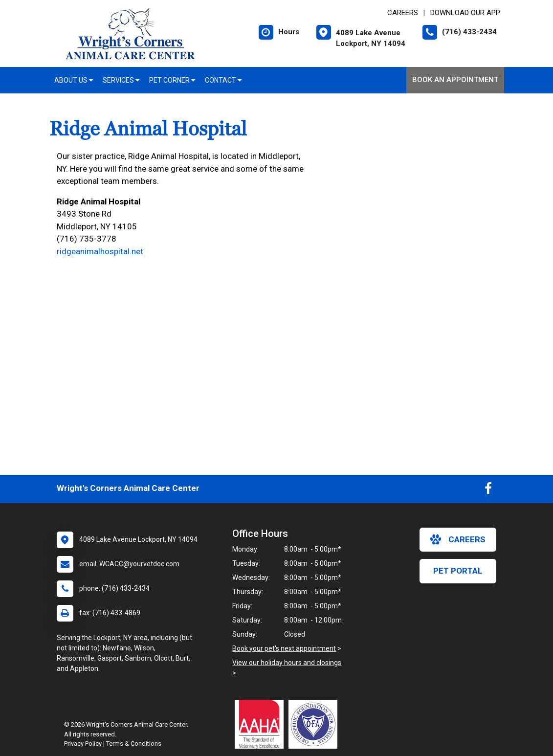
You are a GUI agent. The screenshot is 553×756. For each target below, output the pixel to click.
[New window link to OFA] (315, 724)
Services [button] (121, 80)
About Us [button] (74, 80)
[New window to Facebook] (488, 490)
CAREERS (403, 13)
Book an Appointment (455, 80)
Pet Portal (458, 571)
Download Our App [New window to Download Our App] (465, 13)
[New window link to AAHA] (262, 724)
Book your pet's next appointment (284, 648)
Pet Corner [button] (172, 80)
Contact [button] (223, 80)
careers (458, 539)
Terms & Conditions (134, 744)
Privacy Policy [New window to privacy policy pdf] (83, 744)
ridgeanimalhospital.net (100, 251)
